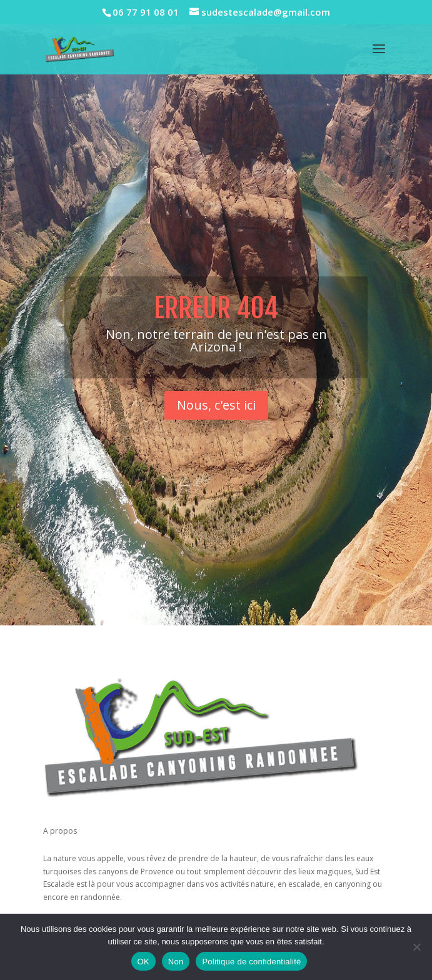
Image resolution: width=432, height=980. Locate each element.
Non (176, 962)
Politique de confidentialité (251, 962)
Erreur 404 (216, 318)
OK (143, 962)
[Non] (416, 947)
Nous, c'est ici (216, 414)
